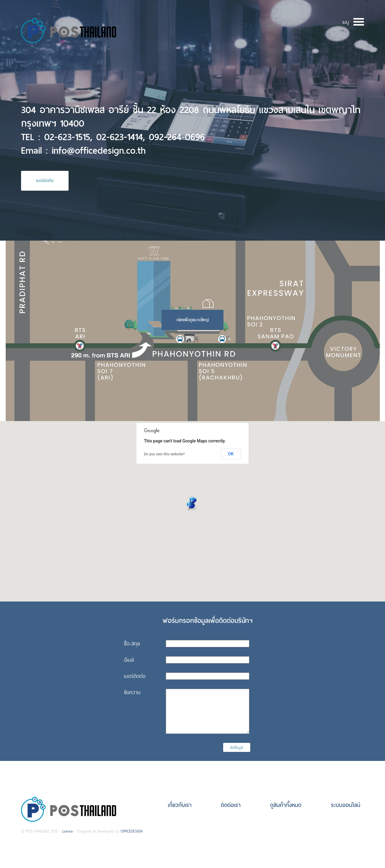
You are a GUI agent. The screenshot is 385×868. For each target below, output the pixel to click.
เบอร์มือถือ (45, 180)
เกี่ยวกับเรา (180, 805)
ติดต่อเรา (231, 805)
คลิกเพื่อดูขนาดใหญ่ (193, 320)
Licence (68, 831)
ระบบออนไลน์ (346, 805)
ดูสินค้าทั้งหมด (286, 805)
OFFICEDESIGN (132, 831)
